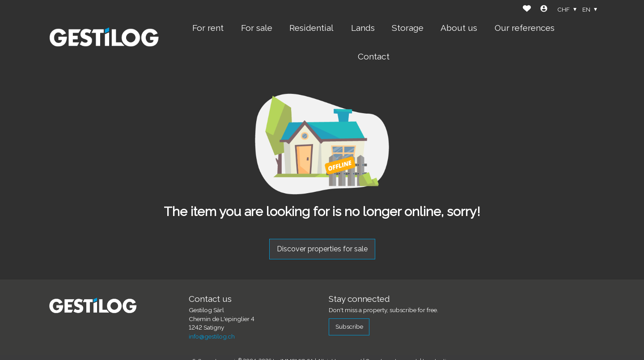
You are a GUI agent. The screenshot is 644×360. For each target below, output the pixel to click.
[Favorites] (527, 10)
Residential (311, 28)
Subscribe (349, 326)
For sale (257, 28)
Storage (408, 28)
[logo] (104, 38)
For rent (208, 28)
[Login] (544, 10)
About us (459, 28)
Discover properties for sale (322, 249)
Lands (363, 28)
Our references (525, 28)
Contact (374, 56)
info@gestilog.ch (212, 336)
